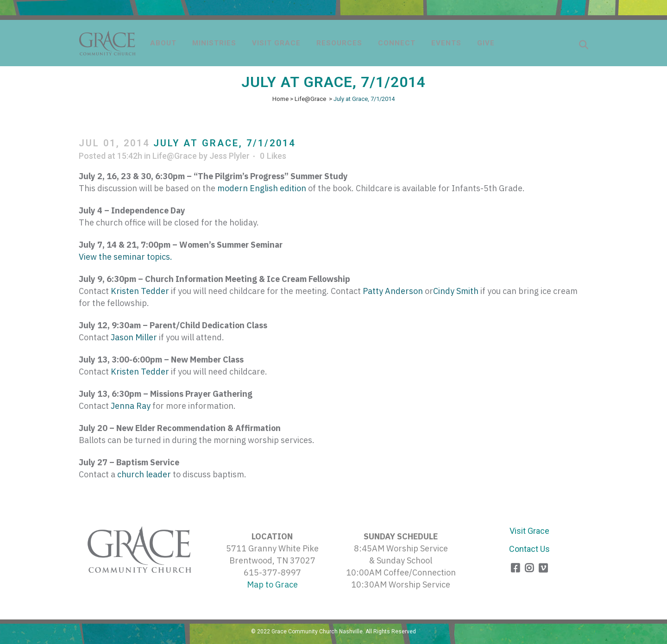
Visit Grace (529, 531)
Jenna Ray (131, 406)
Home (280, 99)
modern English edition (262, 188)
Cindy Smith (456, 291)
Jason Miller (134, 337)
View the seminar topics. (126, 257)
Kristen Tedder (140, 291)
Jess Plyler (230, 156)
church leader (144, 474)
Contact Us (529, 549)
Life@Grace (310, 99)
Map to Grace (272, 585)
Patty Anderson (393, 291)
